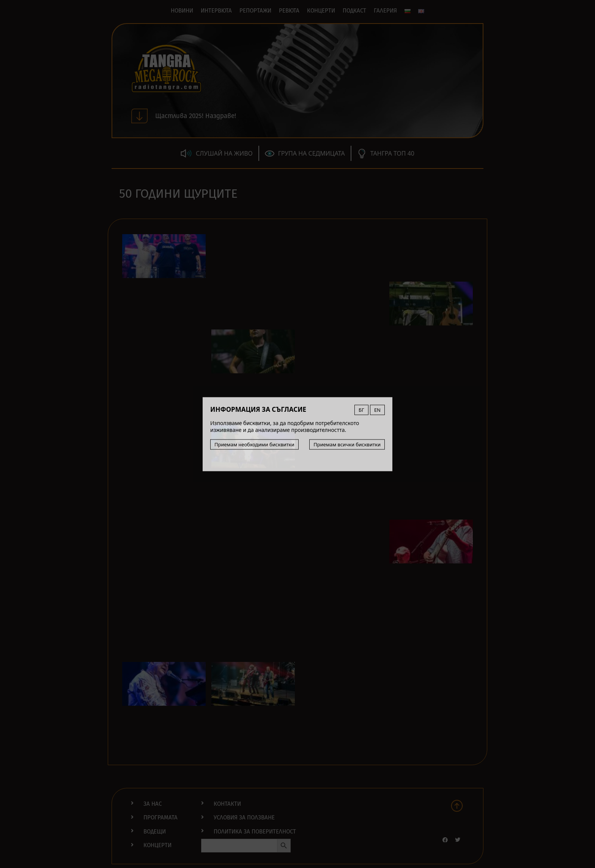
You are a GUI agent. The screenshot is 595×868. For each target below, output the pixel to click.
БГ (361, 410)
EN (377, 410)
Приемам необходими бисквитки (254, 444)
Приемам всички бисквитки (347, 444)
